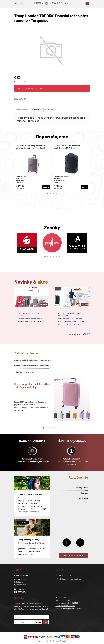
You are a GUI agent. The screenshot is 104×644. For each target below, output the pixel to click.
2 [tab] (51, 193)
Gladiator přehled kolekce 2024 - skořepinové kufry (34, 360)
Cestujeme (83, 498)
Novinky (84, 493)
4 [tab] (56, 193)
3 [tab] (53, 193)
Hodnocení (49, 110)
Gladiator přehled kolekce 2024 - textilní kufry (32, 366)
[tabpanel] (33, 167)
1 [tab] (48, 193)
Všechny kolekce (24, 372)
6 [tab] (59, 257)
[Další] (67, 543)
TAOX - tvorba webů (52, 641)
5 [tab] (56, 257)
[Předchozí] (80, 543)
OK (46, 622)
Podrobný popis (22, 110)
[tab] (22, 110)
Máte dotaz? (37, 110)
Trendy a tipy (82, 488)
